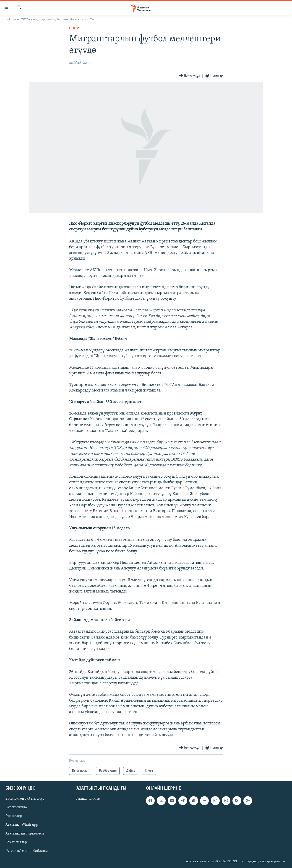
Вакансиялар (16, 842)
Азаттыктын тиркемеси (25, 834)
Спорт (75, 28)
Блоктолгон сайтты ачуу (25, 799)
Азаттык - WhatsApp (22, 825)
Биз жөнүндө (16, 807)
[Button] (189, 76)
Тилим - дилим (88, 799)
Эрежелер (14, 816)
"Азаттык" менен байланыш (28, 851)
